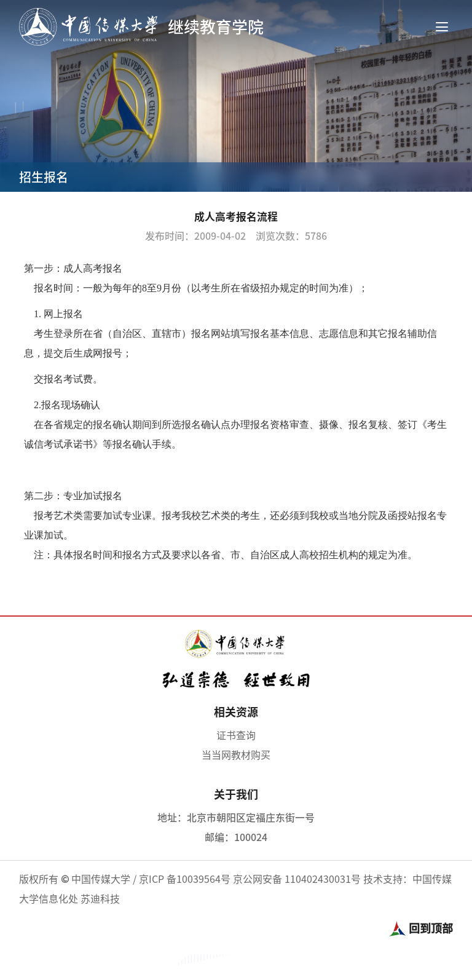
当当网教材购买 (236, 755)
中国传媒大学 (101, 879)
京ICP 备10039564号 (185, 879)
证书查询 (236, 735)
